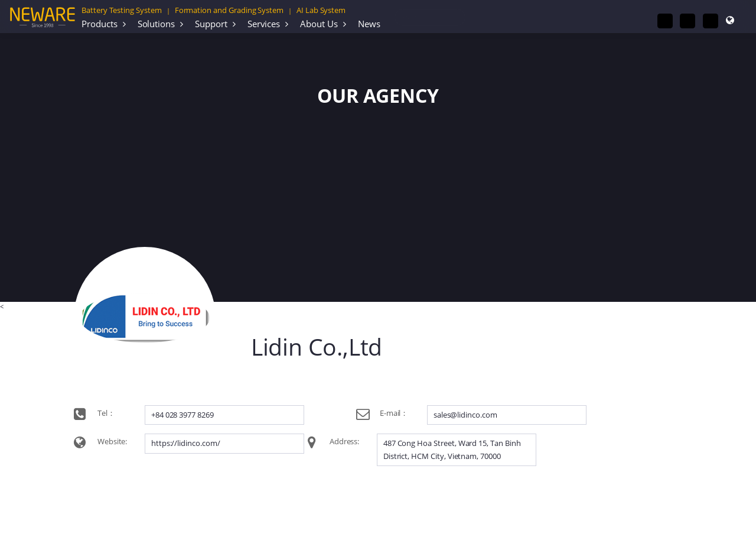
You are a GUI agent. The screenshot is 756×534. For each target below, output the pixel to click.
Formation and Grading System (229, 10)
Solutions (157, 24)
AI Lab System (321, 10)
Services (264, 24)
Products (100, 24)
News (369, 24)
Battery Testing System (122, 10)
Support (211, 24)
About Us (319, 24)
